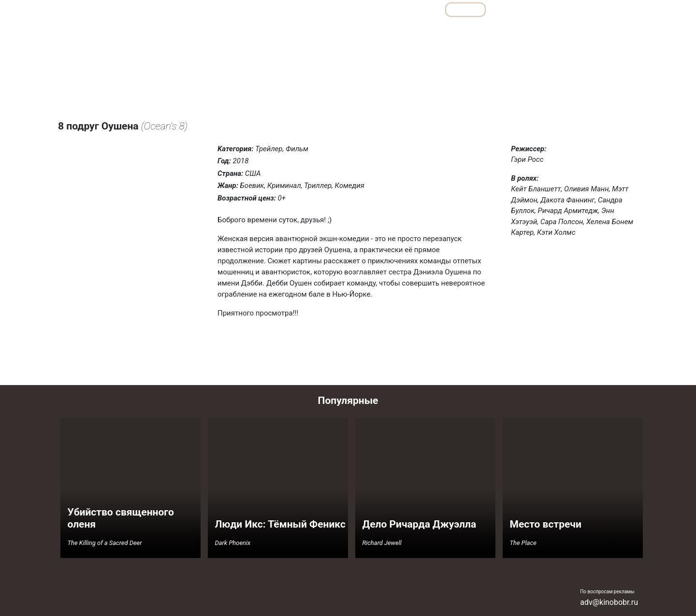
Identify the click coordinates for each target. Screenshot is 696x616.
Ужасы (575, 31)
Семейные (537, 31)
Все (422, 9)
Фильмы (466, 9)
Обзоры (325, 9)
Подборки (377, 9)
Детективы (373, 31)
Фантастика (615, 31)
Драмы (413, 31)
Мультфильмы (525, 9)
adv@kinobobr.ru (609, 602)
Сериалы (585, 9)
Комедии (449, 31)
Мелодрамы (492, 31)
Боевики (333, 31)
